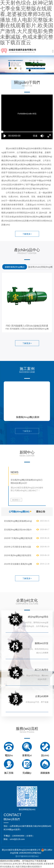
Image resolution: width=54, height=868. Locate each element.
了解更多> (27, 234)
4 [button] (35, 70)
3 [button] (30, 70)
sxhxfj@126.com (17, 839)
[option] (14, 267)
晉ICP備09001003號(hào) (27, 856)
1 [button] (19, 70)
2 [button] (24, 70)
